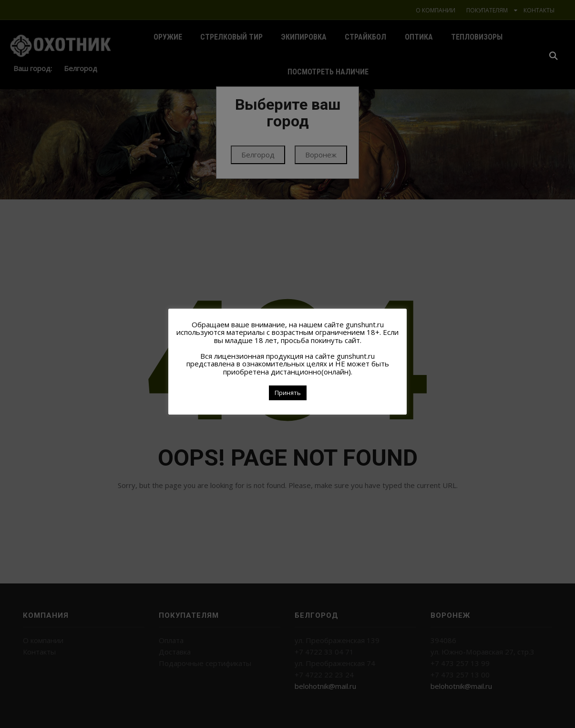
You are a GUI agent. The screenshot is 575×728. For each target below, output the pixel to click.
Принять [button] (288, 393)
